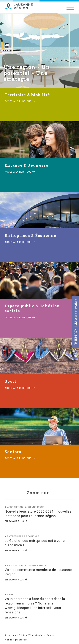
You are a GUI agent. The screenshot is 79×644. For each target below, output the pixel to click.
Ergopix (23, 640)
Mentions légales (45, 635)
